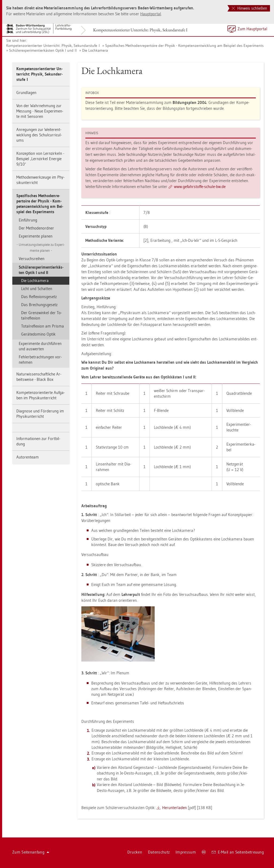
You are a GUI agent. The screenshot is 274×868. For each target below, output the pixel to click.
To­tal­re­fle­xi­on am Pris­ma (43, 326)
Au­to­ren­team (28, 457)
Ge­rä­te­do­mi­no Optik (38, 334)
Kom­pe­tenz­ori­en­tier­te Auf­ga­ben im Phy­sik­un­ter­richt (41, 395)
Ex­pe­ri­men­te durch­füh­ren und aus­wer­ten (40, 346)
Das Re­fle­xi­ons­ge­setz (39, 297)
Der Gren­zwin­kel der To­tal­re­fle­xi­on (41, 315)
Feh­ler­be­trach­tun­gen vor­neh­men (40, 360)
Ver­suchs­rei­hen (32, 259)
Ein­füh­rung (28, 220)
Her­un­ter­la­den (174, 808)
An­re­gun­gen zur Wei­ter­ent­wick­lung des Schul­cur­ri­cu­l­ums (39, 135)
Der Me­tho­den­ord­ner (36, 228)
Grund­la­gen (26, 93)
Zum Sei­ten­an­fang (31, 852)
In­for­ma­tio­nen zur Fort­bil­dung (38, 441)
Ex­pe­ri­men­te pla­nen (36, 236)
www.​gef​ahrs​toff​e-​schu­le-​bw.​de (200, 187)
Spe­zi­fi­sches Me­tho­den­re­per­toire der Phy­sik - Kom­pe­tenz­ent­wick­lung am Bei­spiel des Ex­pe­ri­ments (184, 46)
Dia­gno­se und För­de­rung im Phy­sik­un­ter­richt (40, 414)
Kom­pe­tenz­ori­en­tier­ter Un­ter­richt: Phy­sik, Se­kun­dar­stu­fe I (140, 30)
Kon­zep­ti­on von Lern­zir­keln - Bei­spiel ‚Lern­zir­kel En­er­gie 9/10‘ (40, 159)
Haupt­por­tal (151, 14)
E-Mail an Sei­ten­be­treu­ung (238, 852)
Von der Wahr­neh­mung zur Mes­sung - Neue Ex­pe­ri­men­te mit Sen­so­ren (40, 111)
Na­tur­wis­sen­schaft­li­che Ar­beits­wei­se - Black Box (39, 377)
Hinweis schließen (249, 8)
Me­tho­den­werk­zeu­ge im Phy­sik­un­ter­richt (40, 180)
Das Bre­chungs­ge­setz (39, 305)
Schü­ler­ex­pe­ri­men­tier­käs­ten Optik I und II (43, 50)
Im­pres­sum (186, 852)
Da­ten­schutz (159, 852)
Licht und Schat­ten (37, 289)
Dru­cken (135, 852)
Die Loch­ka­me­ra (95, 50)
